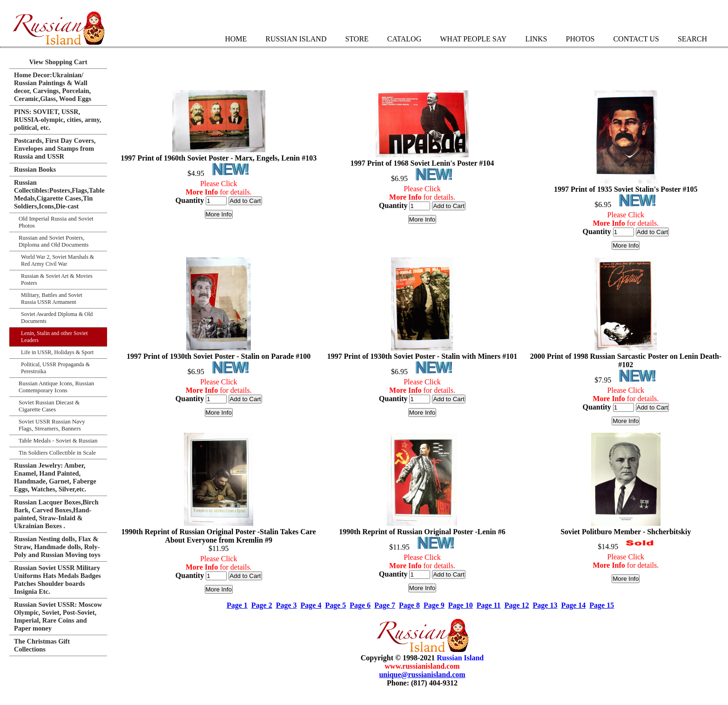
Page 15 (602, 605)
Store (357, 39)
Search (692, 39)
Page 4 (311, 605)
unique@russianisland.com (422, 675)
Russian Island (296, 39)
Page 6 (360, 605)
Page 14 (573, 605)
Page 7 (385, 605)
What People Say (473, 39)
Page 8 (409, 605)
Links (536, 39)
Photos (580, 39)
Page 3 (286, 605)
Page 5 (335, 605)
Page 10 (461, 605)
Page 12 (517, 605)
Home (236, 39)
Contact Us (636, 39)
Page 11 (489, 605)
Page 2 (262, 605)
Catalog (404, 39)
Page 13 (545, 605)
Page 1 (237, 605)
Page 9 (434, 605)
